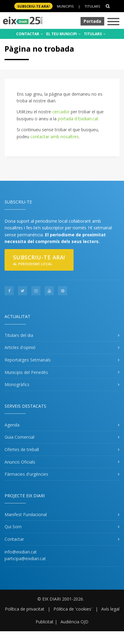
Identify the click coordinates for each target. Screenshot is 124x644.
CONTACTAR (30, 34)
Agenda (12, 425)
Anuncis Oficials (20, 462)
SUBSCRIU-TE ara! (33, 6)
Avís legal (110, 609)
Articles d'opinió (20, 347)
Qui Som (13, 527)
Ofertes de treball (22, 449)
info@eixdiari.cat (21, 552)
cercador (61, 112)
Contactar (14, 539)
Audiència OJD (74, 622)
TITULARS (95, 34)
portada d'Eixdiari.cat (78, 119)
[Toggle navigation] (113, 22)
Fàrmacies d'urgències (26, 474)
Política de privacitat (25, 609)
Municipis (65, 6)
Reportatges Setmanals (28, 360)
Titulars (92, 6)
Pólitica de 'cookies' (73, 609)
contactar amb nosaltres (55, 137)
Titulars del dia (19, 335)
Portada (92, 21)
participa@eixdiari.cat (25, 558)
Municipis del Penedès (26, 372)
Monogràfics (17, 384)
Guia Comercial (19, 437)
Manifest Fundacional (26, 514)
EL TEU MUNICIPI (64, 34)
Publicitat (45, 622)
